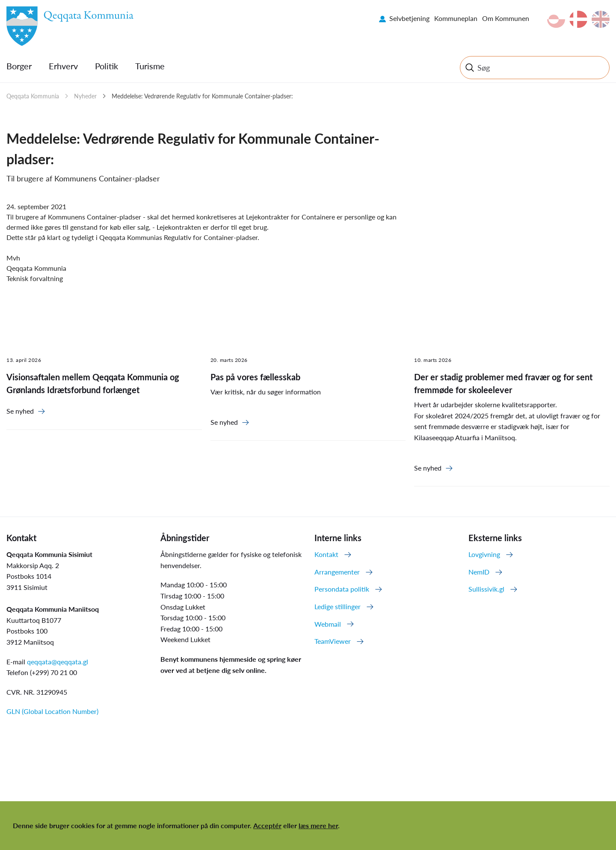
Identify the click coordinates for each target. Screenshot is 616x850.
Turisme (150, 66)
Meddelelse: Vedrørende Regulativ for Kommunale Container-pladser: (202, 96)
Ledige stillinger (338, 606)
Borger (19, 66)
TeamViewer (333, 641)
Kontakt (326, 554)
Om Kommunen (506, 18)
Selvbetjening (409, 18)
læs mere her (318, 825)
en (601, 19)
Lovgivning (484, 554)
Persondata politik (342, 589)
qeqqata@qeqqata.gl (58, 662)
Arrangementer (337, 572)
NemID (479, 572)
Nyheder (85, 96)
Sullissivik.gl (486, 589)
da (578, 19)
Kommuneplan (456, 18)
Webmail (328, 624)
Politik (107, 66)
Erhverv (63, 66)
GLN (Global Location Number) (52, 711)
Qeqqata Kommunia (33, 96)
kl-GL (556, 19)
